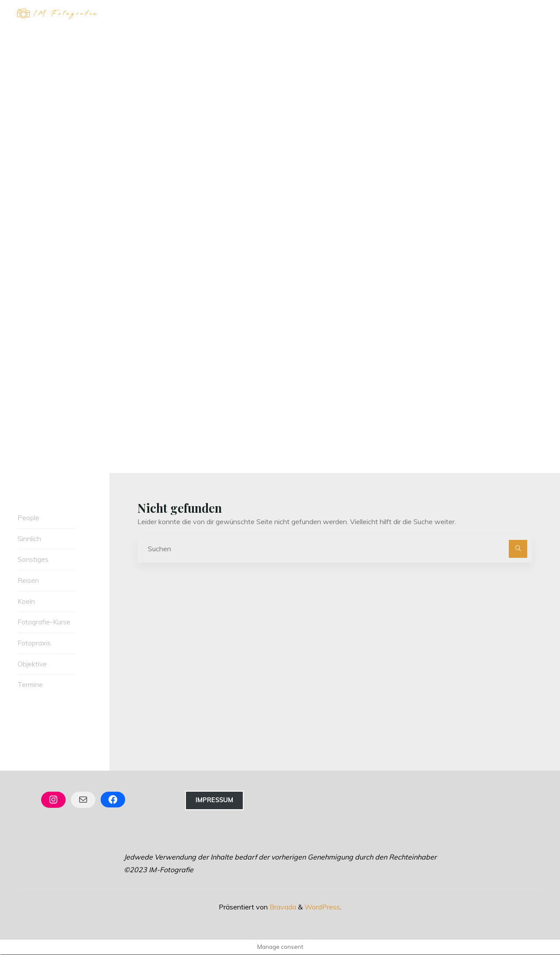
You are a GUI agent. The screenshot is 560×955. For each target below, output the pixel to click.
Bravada (282, 907)
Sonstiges (33, 560)
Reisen (28, 580)
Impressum (214, 800)
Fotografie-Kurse (44, 622)
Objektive (32, 664)
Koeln (26, 601)
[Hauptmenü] (535, 14)
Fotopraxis (34, 643)
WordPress (322, 907)
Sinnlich (29, 539)
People (28, 518)
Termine (30, 685)
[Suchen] (518, 549)
